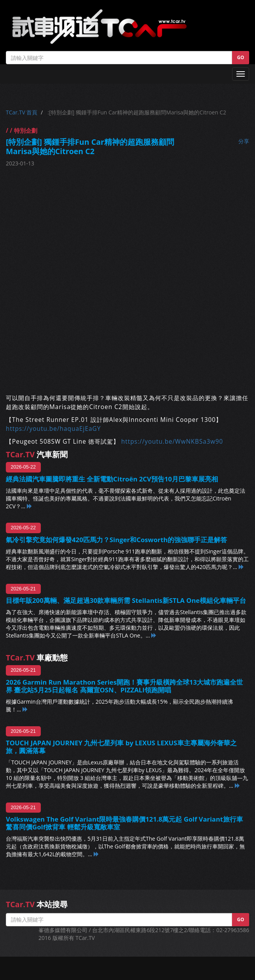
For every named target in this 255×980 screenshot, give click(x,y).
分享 (244, 141)
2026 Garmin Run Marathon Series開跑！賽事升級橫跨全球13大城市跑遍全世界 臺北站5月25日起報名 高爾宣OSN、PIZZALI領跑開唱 (124, 686)
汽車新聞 (37, 454)
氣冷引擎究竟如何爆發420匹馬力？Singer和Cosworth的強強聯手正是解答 (116, 540)
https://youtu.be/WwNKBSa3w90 (172, 442)
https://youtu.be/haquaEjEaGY (53, 429)
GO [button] (241, 57)
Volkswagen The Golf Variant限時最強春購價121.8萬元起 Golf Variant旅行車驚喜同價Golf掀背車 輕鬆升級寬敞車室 (124, 823)
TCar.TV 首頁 (22, 112)
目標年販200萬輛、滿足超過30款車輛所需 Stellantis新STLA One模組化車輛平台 (126, 600)
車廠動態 (37, 658)
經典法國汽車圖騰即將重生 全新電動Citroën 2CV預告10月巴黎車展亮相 (112, 479)
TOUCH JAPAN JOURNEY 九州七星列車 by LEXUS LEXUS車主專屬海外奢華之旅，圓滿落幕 (121, 747)
